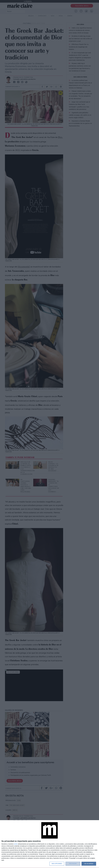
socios (16, 844)
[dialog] (49, 844)
